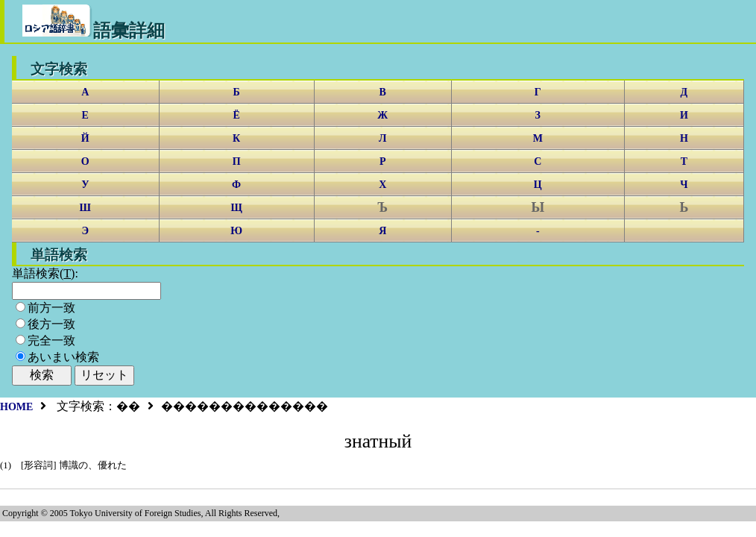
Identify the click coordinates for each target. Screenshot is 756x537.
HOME (16, 407)
